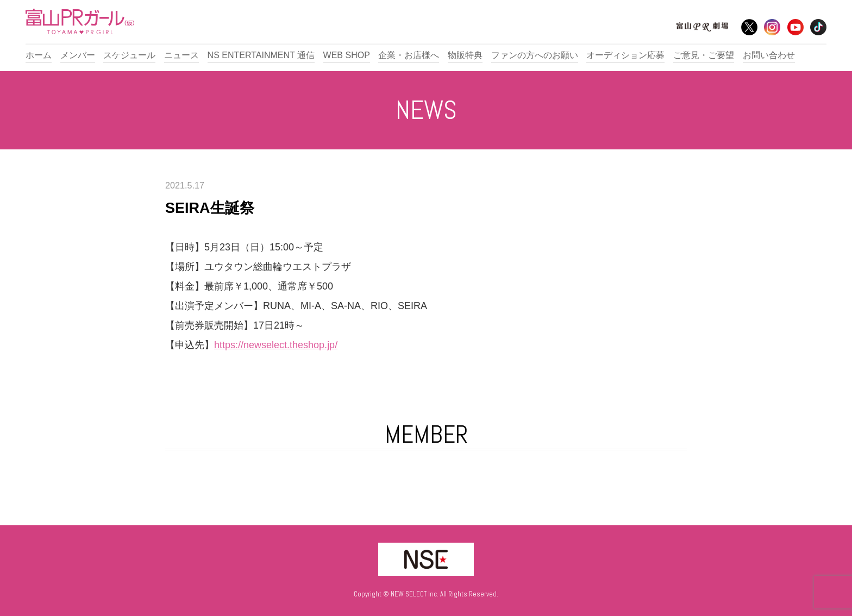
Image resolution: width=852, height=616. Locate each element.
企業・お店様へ (409, 55)
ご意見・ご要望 (704, 55)
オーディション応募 (625, 55)
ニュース (181, 55)
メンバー (78, 55)
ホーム (39, 55)
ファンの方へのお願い (535, 55)
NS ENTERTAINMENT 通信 (261, 55)
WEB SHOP (347, 55)
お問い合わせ (769, 55)
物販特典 (465, 55)
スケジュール (129, 55)
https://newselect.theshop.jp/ (276, 345)
